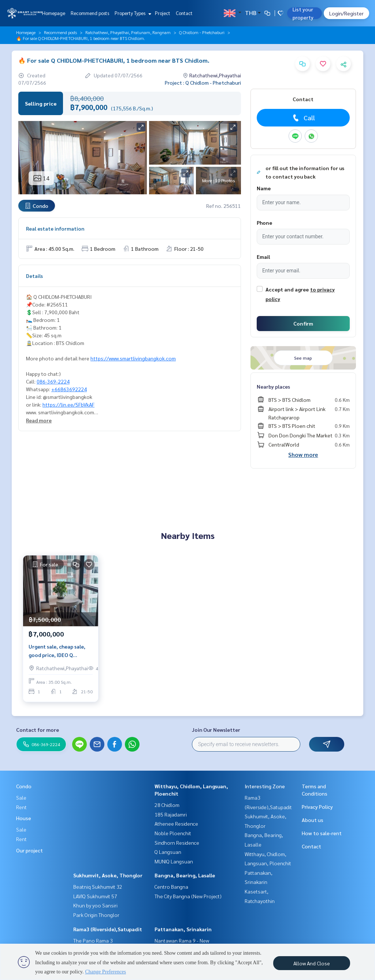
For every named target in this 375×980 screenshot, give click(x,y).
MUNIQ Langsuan (174, 861)
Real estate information (55, 228)
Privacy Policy (317, 807)
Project (163, 13)
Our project (29, 850)
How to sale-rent (322, 833)
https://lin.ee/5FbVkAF (68, 404)
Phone (264, 223)
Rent (21, 807)
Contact (184, 13)
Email (263, 257)
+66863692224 (69, 389)
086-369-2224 (53, 381)
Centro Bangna (171, 887)
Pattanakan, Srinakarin (183, 929)
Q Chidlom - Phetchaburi (202, 32)
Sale (21, 797)
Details (34, 276)
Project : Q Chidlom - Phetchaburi (203, 82)
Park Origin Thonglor (96, 915)
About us (313, 820)
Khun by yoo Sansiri (95, 905)
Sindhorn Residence (177, 843)
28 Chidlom (167, 805)
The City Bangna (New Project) (188, 896)
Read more (39, 420)
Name (264, 188)
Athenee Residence (176, 823)
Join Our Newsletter (216, 730)
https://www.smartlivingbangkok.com (133, 358)
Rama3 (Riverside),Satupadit (108, 929)
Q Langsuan (168, 852)
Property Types (132, 13)
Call (303, 118)
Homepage (54, 13)
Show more (303, 454)
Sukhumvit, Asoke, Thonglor (108, 875)
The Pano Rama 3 (93, 940)
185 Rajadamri (171, 814)
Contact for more (38, 730)
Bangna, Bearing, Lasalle (185, 875)
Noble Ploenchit (173, 833)
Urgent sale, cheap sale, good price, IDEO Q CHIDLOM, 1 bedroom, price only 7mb (57, 651)
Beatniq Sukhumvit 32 (98, 887)
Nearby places (273, 386)
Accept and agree (287, 289)
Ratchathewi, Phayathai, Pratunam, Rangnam (128, 32)
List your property (303, 13)
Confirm (303, 323)
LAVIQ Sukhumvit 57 (95, 896)
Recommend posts (90, 13)
